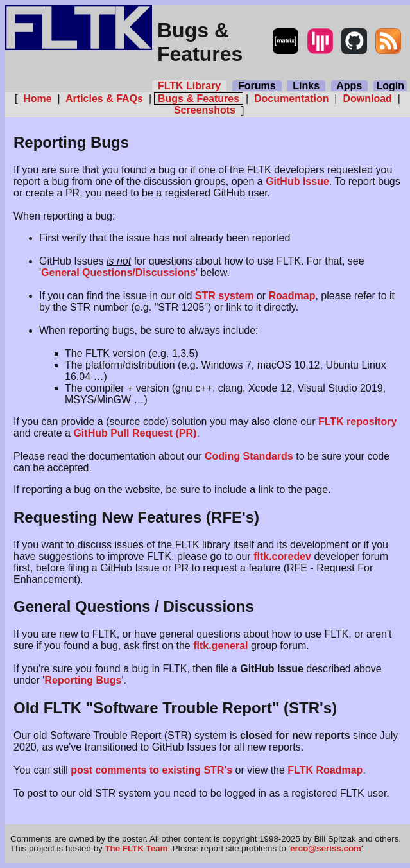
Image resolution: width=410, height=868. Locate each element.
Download (367, 99)
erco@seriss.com (326, 848)
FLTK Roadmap (325, 770)
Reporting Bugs (83, 680)
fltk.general (220, 646)
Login (390, 86)
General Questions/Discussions (118, 273)
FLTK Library (189, 86)
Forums (257, 86)
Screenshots (205, 110)
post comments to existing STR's (151, 770)
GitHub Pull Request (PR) (135, 433)
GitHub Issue (297, 181)
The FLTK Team (136, 848)
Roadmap (292, 296)
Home (38, 99)
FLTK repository (357, 421)
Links (306, 86)
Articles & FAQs (104, 99)
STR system (225, 296)
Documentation (292, 99)
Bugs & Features (198, 99)
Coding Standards (249, 456)
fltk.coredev (282, 556)
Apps (349, 86)
